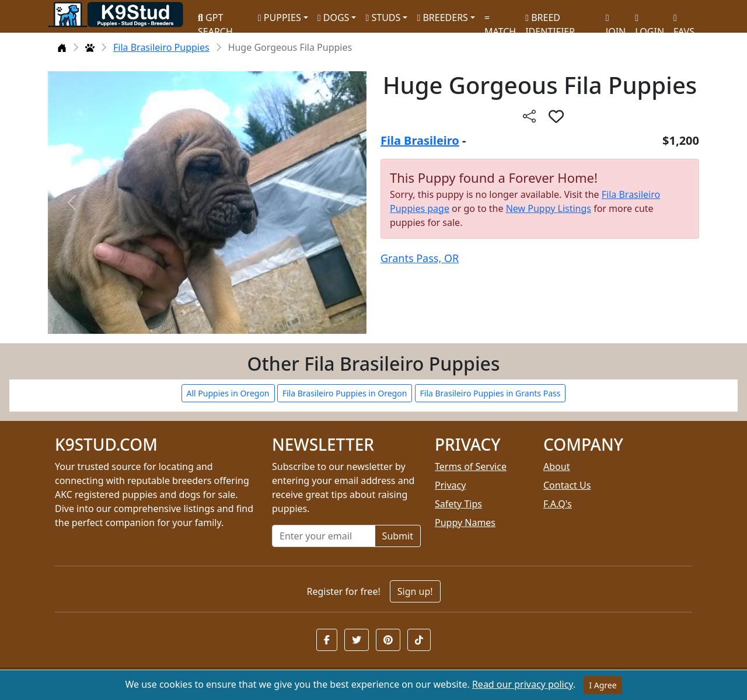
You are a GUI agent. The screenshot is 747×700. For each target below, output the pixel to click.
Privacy (450, 485)
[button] (327, 640)
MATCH (500, 21)
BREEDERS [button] (442, 18)
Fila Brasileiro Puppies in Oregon (345, 393)
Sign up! (415, 591)
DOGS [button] (334, 18)
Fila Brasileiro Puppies (161, 47)
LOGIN (650, 21)
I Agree (603, 685)
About (556, 466)
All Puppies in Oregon (228, 393)
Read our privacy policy (523, 684)
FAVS (684, 21)
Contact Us (567, 485)
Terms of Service (471, 466)
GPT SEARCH (215, 20)
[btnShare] (529, 116)
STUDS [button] (383, 18)
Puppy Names (465, 523)
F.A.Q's (558, 504)
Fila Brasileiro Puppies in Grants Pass (491, 393)
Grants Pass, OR (420, 258)
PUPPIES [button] (280, 18)
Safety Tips (458, 504)
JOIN (616, 21)
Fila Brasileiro (420, 140)
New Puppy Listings (549, 208)
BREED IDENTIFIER (550, 20)
